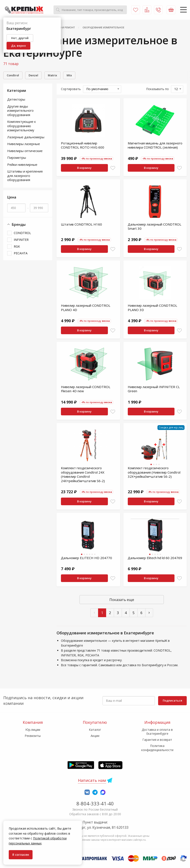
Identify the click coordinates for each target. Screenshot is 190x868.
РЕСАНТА (21, 253)
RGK (17, 246)
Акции (95, 736)
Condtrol (13, 75)
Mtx (69, 75)
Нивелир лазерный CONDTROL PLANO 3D (152, 308)
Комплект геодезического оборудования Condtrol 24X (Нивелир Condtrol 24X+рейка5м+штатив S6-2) (83, 474)
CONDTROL (22, 233)
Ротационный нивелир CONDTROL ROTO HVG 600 (83, 145)
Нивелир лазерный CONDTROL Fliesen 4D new (86, 389)
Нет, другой (20, 38)
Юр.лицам (33, 730)
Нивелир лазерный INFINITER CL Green (154, 389)
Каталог (95, 730)
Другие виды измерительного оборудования (20, 110)
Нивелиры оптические (25, 151)
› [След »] (149, 612)
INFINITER (21, 240)
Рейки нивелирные (22, 164)
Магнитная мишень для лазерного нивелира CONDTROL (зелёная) (155, 145)
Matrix (52, 75)
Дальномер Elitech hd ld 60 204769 (155, 558)
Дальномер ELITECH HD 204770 (86, 558)
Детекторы (16, 99)
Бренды (16, 225)
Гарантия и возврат (157, 740)
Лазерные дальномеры (26, 137)
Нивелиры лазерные (24, 144)
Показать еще (122, 600)
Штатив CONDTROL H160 (81, 224)
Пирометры (17, 158)
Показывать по (157, 89)
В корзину (84, 168)
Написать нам (92, 780)
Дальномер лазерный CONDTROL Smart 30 (155, 226)
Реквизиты (33, 736)
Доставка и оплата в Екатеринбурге (157, 732)
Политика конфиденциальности (157, 748)
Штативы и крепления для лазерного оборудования (25, 175)
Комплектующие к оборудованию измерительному (22, 126)
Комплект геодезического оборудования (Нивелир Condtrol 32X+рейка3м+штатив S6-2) (154, 472)
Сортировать (71, 89)
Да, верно (18, 46)
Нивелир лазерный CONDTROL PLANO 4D (86, 308)
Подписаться (172, 700)
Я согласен (21, 855)
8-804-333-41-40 (95, 803)
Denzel (33, 75)
